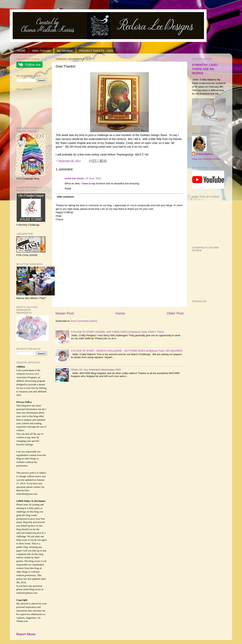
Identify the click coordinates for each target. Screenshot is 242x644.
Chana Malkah (204, 154)
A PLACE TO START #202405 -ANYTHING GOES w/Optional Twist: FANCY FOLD (117, 332)
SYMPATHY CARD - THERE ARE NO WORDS (206, 69)
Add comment (65, 197)
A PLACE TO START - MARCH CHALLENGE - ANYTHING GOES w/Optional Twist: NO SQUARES (127, 351)
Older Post (175, 313)
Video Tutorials (41, 51)
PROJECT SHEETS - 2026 (96, 51)
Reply (68, 189)
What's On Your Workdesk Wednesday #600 (96, 370)
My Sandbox (65, 51)
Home (120, 313)
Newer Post (65, 313)
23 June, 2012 (93, 178)
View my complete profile (206, 159)
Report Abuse (26, 634)
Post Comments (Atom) (84, 321)
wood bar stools (74, 178)
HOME (21, 51)
